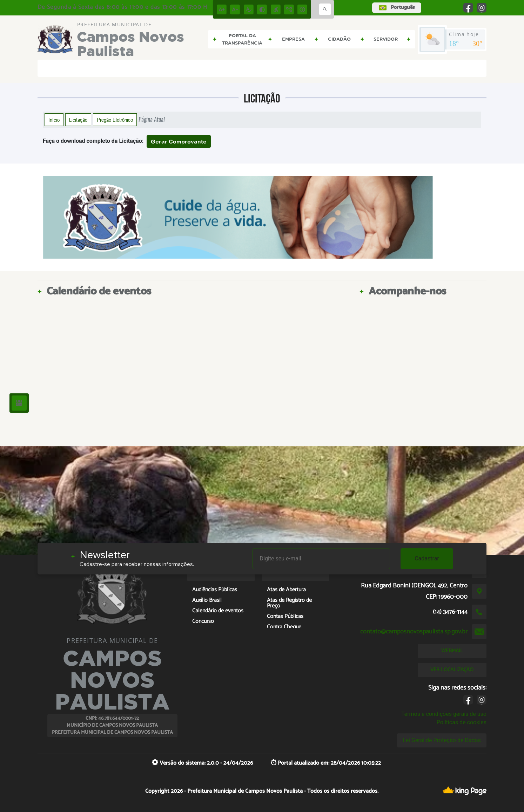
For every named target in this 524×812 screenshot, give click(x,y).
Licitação (78, 120)
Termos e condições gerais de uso (444, 714)
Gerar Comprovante (179, 141)
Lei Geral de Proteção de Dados (442, 740)
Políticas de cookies (462, 722)
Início (54, 120)
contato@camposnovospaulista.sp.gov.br (414, 632)
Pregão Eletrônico (115, 120)
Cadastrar (427, 558)
